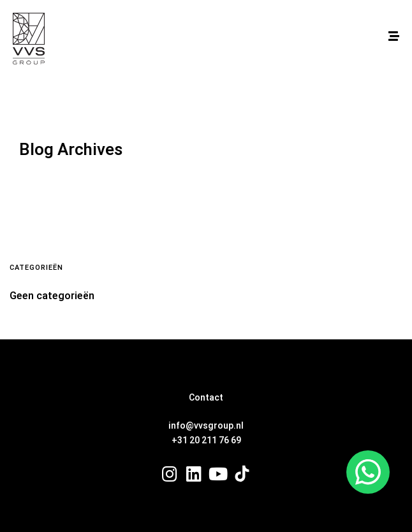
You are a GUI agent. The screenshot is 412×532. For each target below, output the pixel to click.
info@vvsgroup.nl (206, 426)
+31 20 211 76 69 (206, 440)
